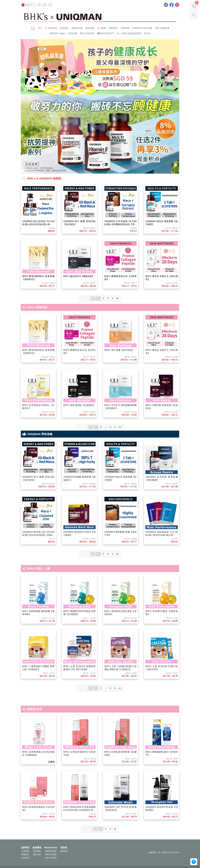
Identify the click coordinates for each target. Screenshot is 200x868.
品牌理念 (25, 848)
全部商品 (37, 851)
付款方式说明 (51, 858)
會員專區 (37, 848)
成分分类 (37, 854)
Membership (51, 848)
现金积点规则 (51, 851)
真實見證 (64, 851)
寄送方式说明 (51, 854)
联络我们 (25, 854)
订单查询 (25, 851)
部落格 (64, 848)
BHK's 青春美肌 (37, 307)
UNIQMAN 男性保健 (40, 434)
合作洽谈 (25, 858)
